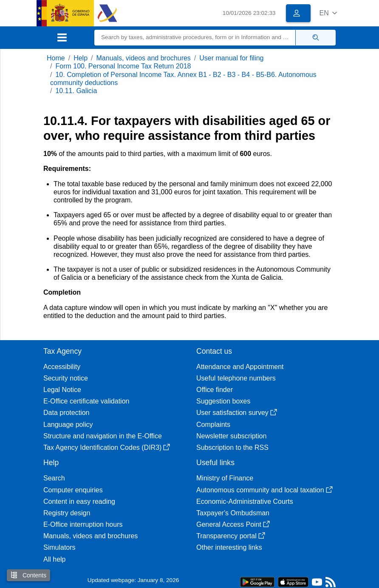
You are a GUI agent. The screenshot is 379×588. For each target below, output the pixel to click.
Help (81, 58)
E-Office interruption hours (83, 524)
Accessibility (62, 367)
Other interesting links (229, 547)
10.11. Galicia (76, 91)
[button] (328, 13)
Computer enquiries (73, 490)
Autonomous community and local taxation (264, 490)
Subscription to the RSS (232, 447)
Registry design (67, 513)
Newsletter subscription (231, 436)
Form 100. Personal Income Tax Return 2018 (123, 66)
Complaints (213, 425)
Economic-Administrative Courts (245, 501)
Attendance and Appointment (240, 367)
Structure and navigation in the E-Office (103, 436)
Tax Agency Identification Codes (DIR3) (107, 447)
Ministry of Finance (225, 478)
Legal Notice (62, 390)
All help (54, 559)
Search (54, 478)
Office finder (215, 390)
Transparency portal (231, 536)
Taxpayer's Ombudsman (233, 513)
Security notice (66, 378)
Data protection (66, 413)
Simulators (59, 547)
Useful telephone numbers (236, 378)
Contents (28, 575)
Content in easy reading (79, 501)
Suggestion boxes (223, 401)
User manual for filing (231, 58)
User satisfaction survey (237, 413)
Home (56, 58)
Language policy (68, 425)
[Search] (195, 38)
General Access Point (233, 524)
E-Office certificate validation (86, 401)
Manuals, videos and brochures (144, 58)
